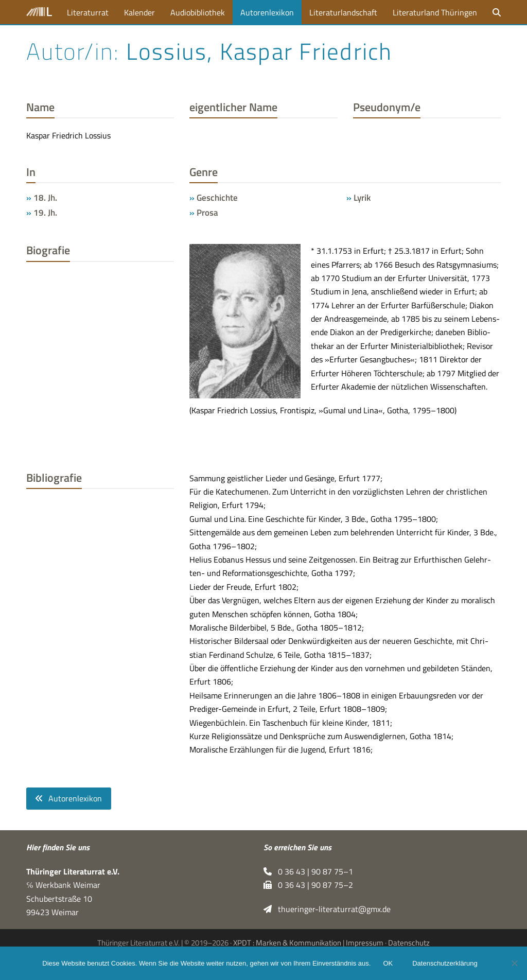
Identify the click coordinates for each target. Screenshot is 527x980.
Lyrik (362, 197)
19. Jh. (45, 212)
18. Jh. (45, 197)
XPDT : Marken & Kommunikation (287, 943)
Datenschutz (409, 943)
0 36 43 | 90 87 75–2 (308, 885)
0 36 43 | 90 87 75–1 (308, 871)
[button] (497, 12)
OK (388, 963)
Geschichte (217, 197)
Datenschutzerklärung (445, 963)
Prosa (207, 212)
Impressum (365, 943)
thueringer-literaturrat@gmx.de (327, 909)
